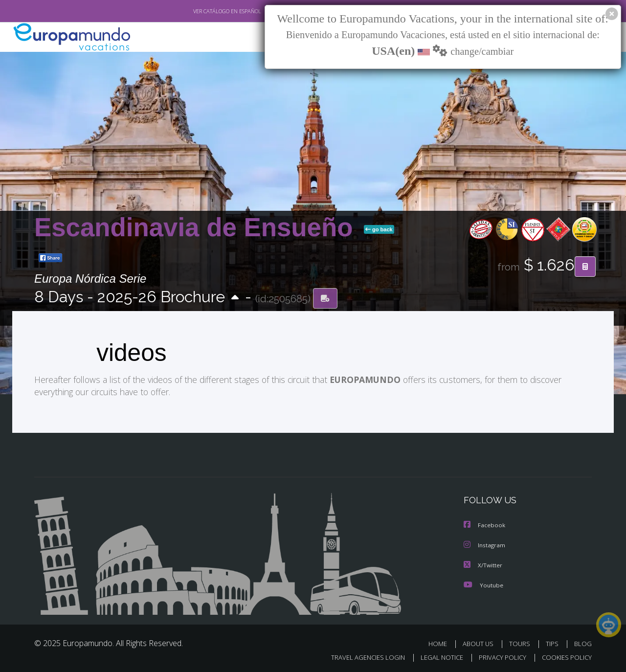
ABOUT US (481, 642)
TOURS (522, 642)
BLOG (583, 642)
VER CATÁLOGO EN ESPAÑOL (205, 11)
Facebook (485, 525)
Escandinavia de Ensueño (197, 227)
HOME (441, 642)
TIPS (553, 642)
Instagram (485, 544)
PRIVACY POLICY (498, 656)
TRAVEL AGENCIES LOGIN (359, 656)
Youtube (483, 583)
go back (379, 229)
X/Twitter (483, 564)
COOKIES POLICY (565, 656)
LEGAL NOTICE (435, 656)
